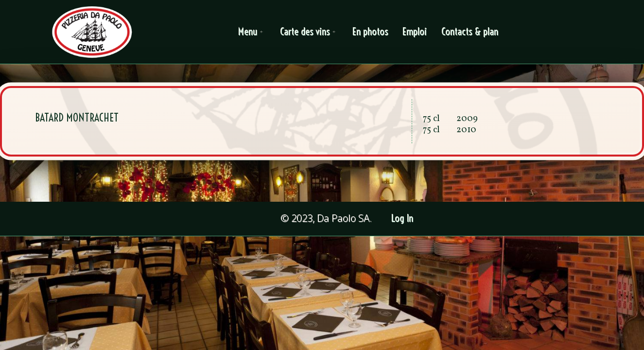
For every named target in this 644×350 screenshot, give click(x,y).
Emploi (415, 32)
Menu (252, 32)
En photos (371, 32)
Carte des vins (309, 32)
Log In (403, 219)
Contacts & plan (470, 32)
